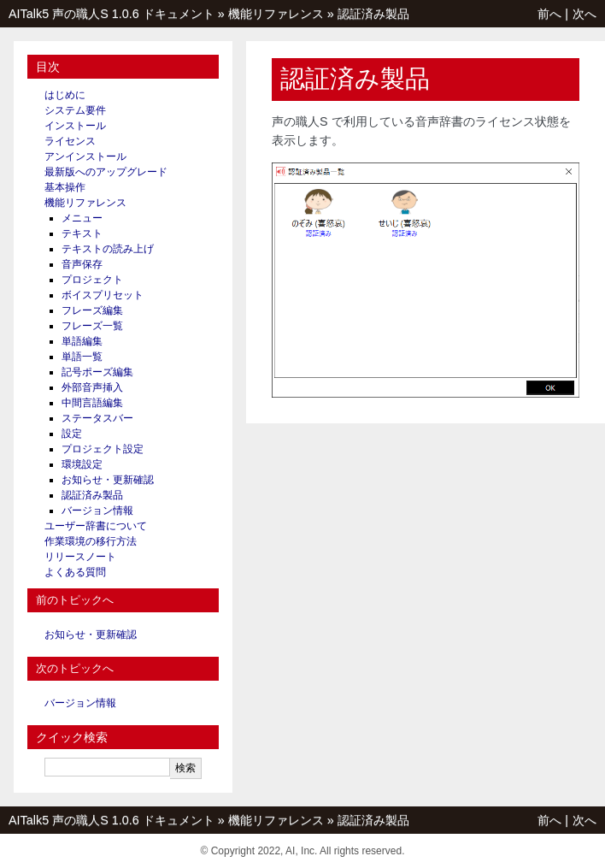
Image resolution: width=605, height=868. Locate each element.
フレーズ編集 (92, 310)
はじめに (65, 95)
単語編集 (82, 341)
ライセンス (70, 141)
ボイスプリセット (103, 295)
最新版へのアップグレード (106, 172)
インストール (75, 126)
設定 (72, 434)
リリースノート (80, 557)
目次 (48, 67)
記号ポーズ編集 (97, 372)
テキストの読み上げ (108, 249)
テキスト (82, 233)
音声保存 (82, 264)
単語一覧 (82, 357)
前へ (549, 14)
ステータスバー (97, 418)
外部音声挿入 (92, 387)
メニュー (82, 218)
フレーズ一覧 (92, 326)
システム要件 (75, 110)
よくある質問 (75, 572)
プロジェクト (92, 280)
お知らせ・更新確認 (108, 480)
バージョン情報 (97, 511)
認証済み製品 (373, 14)
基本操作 (65, 187)
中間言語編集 (92, 403)
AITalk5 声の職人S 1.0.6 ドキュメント (112, 14)
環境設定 (82, 464)
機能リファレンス (276, 14)
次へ (584, 14)
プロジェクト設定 (103, 449)
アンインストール (85, 156)
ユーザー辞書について (96, 526)
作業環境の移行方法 (91, 541)
